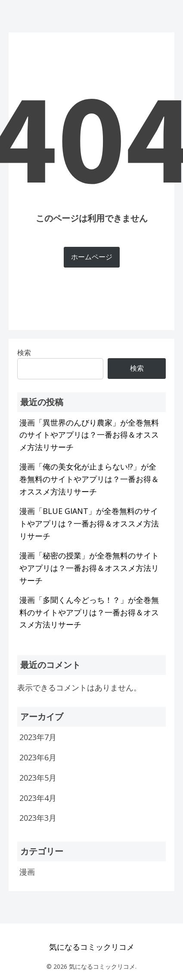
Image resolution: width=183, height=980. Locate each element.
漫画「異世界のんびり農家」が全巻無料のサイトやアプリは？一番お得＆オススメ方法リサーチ (89, 435)
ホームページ (92, 257)
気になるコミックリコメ (92, 947)
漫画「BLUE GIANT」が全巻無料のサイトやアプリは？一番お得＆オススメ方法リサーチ (89, 523)
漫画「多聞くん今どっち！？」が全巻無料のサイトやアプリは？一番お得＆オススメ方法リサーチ (89, 612)
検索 (137, 368)
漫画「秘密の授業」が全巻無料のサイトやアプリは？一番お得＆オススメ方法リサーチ (89, 568)
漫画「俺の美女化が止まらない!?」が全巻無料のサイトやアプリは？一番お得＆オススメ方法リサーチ (89, 479)
